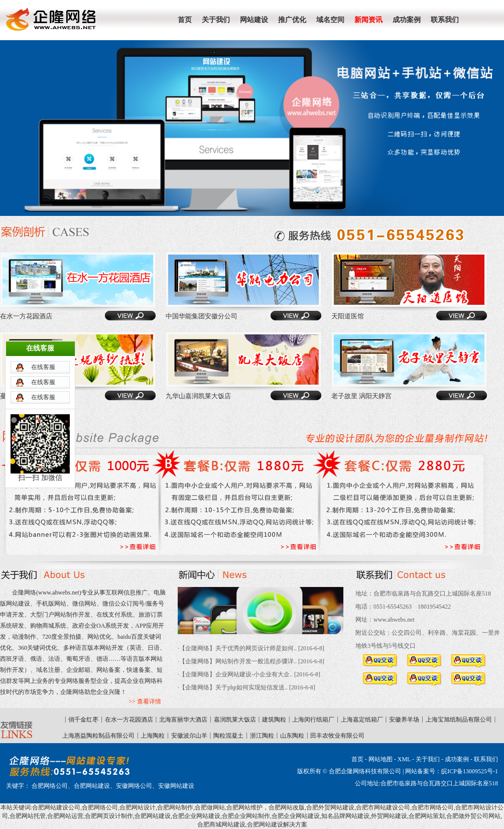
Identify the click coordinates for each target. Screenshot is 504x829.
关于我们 (428, 759)
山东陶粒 (292, 736)
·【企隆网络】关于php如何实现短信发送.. (233, 687)
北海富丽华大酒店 (183, 720)
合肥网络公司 (50, 786)
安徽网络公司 (134, 786)
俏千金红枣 (83, 720)
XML (404, 759)
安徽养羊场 (404, 720)
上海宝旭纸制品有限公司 (459, 720)
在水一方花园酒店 (129, 720)
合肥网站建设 (92, 786)
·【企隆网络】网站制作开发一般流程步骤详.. (237, 661)
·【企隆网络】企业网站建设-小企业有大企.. (235, 674)
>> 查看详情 (145, 701)
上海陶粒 (153, 736)
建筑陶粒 (274, 720)
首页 (357, 759)
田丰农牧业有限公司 (337, 736)
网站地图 (381, 759)
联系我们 (486, 759)
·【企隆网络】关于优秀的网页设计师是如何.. (237, 648)
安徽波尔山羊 (189, 736)
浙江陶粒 (262, 736)
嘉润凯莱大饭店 (235, 720)
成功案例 (457, 759)
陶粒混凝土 (228, 736)
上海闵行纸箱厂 (313, 720)
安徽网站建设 (176, 786)
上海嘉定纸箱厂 (362, 720)
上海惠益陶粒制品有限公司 (98, 736)
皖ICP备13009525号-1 (470, 771)
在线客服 (43, 324)
